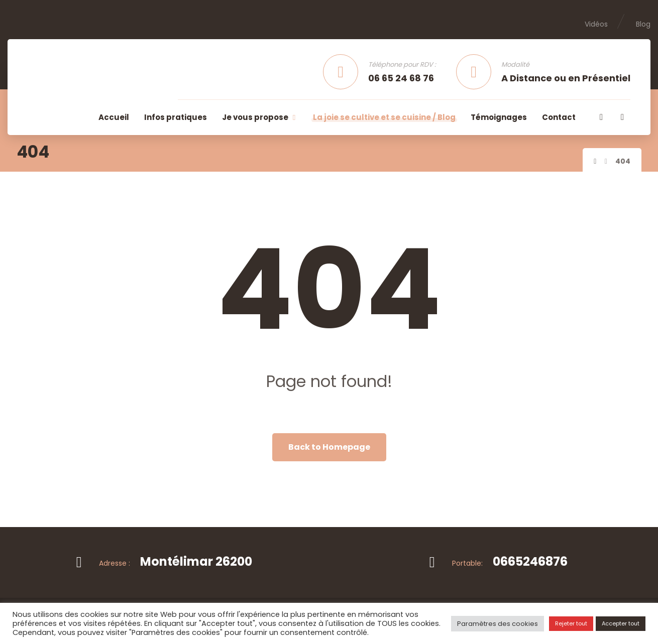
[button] (601, 117)
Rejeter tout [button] (571, 623)
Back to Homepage (329, 447)
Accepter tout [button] (621, 623)
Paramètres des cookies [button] (498, 624)
